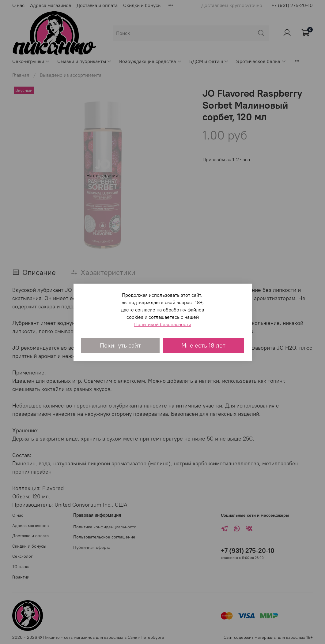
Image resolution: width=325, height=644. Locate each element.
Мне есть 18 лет (203, 345)
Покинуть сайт (120, 345)
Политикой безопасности (163, 324)
